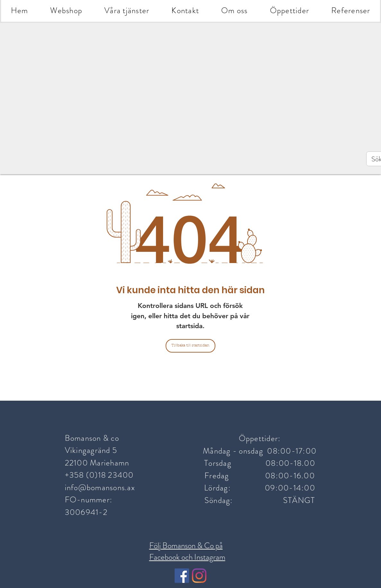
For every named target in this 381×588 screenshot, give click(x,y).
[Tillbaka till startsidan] (190, 346)
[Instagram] (199, 576)
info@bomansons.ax (100, 488)
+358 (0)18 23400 (100, 475)
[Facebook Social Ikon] (182, 576)
